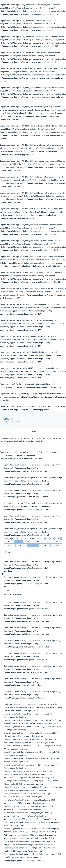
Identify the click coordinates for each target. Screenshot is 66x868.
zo (38, 542)
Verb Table (8, 571)
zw (57, 542)
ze (18, 542)
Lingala (9, 419)
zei (21, 545)
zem (45, 545)
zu (48, 542)
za (9, 542)
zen (56, 545)
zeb (10, 545)
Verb (8, 590)
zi (28, 542)
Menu (33, 431)
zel (33, 545)
